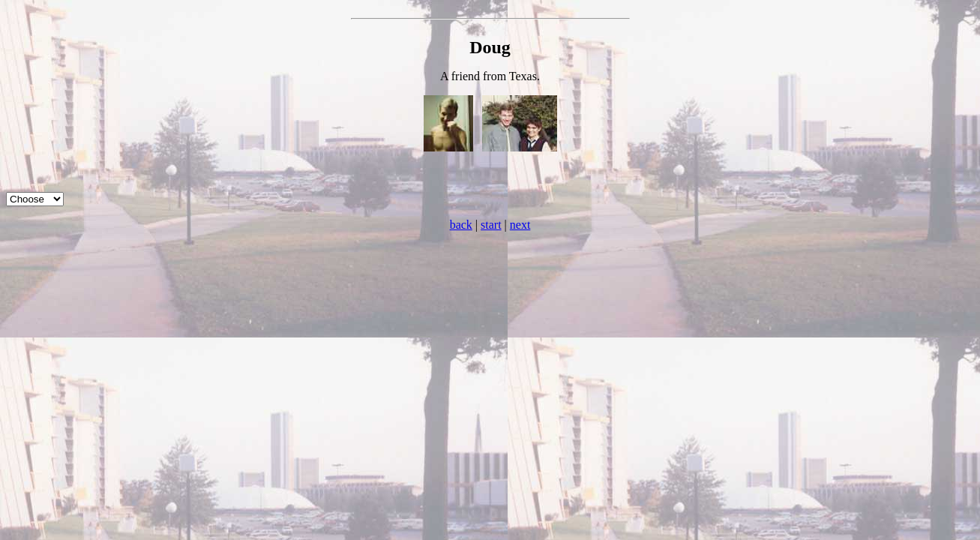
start (491, 225)
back (461, 225)
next (520, 225)
